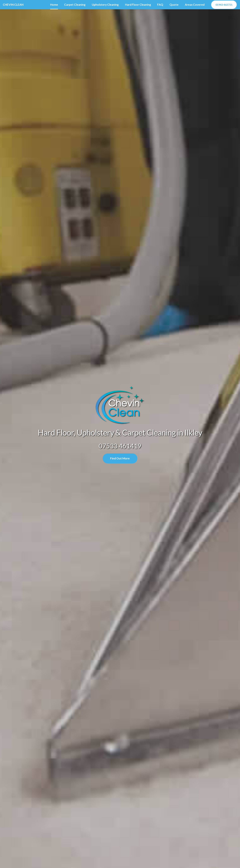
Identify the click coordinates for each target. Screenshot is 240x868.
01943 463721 (224, 5)
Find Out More (120, 458)
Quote (174, 5)
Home (54, 5)
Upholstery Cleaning (105, 5)
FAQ (160, 5)
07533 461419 (120, 446)
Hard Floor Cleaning (138, 5)
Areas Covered (195, 5)
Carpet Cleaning (75, 5)
